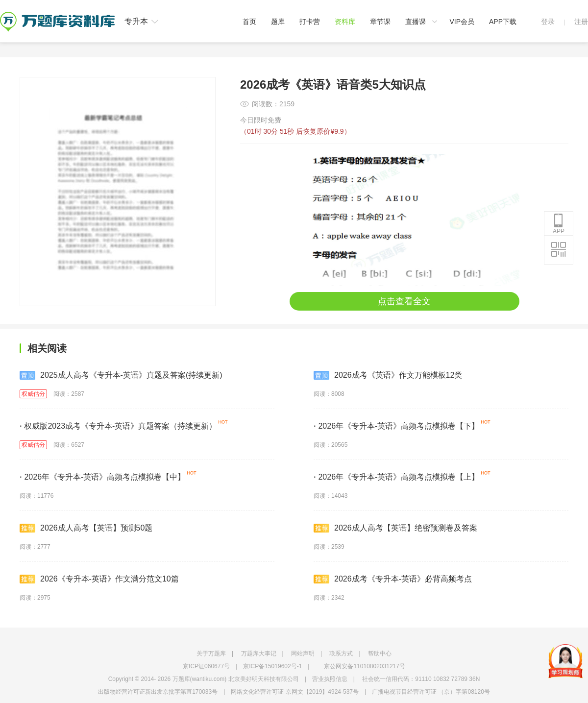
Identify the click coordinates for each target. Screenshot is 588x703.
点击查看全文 (404, 301)
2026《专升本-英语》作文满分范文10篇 (99, 579)
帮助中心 (380, 654)
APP (559, 224)
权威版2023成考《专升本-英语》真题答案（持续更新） (118, 426)
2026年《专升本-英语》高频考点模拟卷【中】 (102, 477)
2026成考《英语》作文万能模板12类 (388, 375)
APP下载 (503, 22)
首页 (249, 22)
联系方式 (341, 654)
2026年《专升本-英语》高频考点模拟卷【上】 (396, 477)
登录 (548, 22)
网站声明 (303, 654)
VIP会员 (462, 22)
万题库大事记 (259, 654)
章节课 (380, 22)
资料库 (345, 22)
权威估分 (33, 394)
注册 (581, 22)
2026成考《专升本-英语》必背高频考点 (393, 579)
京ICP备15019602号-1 (272, 666)
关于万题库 (211, 654)
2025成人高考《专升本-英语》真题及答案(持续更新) (121, 375)
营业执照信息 (330, 679)
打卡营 (310, 22)
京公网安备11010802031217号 (364, 666)
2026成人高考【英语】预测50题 (86, 528)
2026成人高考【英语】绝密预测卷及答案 (395, 528)
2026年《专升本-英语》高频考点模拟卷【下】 (396, 426)
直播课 (416, 22)
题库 (278, 22)
